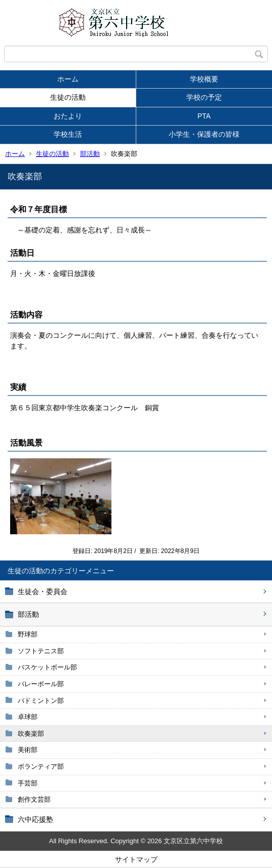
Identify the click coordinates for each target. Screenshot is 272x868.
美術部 (28, 750)
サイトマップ (136, 859)
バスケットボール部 (47, 667)
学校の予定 (204, 97)
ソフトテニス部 (41, 651)
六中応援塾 (35, 819)
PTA (204, 116)
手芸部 (28, 783)
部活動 (90, 154)
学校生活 (68, 134)
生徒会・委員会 (43, 591)
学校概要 (204, 79)
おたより (68, 116)
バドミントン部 (41, 701)
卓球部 (28, 717)
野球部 (28, 634)
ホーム (68, 79)
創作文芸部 (34, 799)
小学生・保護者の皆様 (204, 134)
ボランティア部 (41, 766)
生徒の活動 (68, 97)
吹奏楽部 (31, 734)
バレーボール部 (41, 684)
